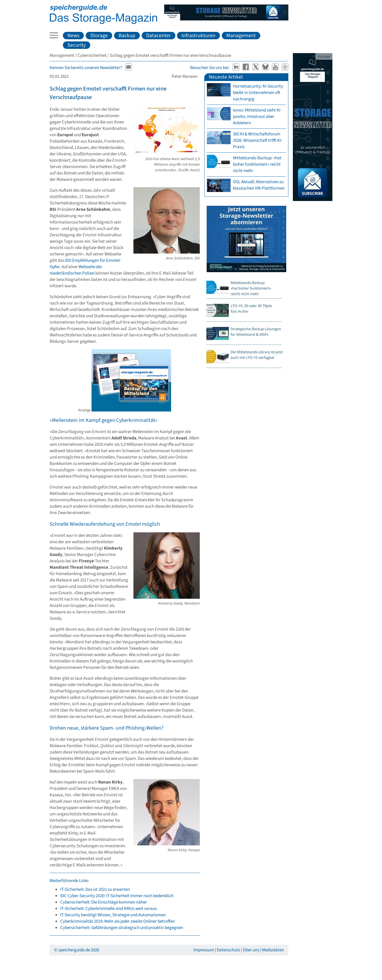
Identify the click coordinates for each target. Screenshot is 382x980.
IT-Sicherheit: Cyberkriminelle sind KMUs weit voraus (108, 909)
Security (77, 45)
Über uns (251, 950)
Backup (127, 36)
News (73, 36)
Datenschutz (228, 950)
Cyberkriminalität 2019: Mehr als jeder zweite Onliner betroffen (118, 921)
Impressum (204, 950)
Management (241, 36)
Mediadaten (273, 950)
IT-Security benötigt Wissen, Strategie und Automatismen (113, 915)
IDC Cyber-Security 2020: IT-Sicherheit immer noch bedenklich (117, 896)
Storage (99, 36)
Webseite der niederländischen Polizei (76, 270)
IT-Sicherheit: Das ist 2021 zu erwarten (95, 889)
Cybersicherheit (92, 55)
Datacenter (159, 36)
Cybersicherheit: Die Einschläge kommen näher (104, 902)
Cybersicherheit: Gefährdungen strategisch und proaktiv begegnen (122, 928)
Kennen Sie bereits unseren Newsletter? (86, 68)
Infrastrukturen (198, 36)
